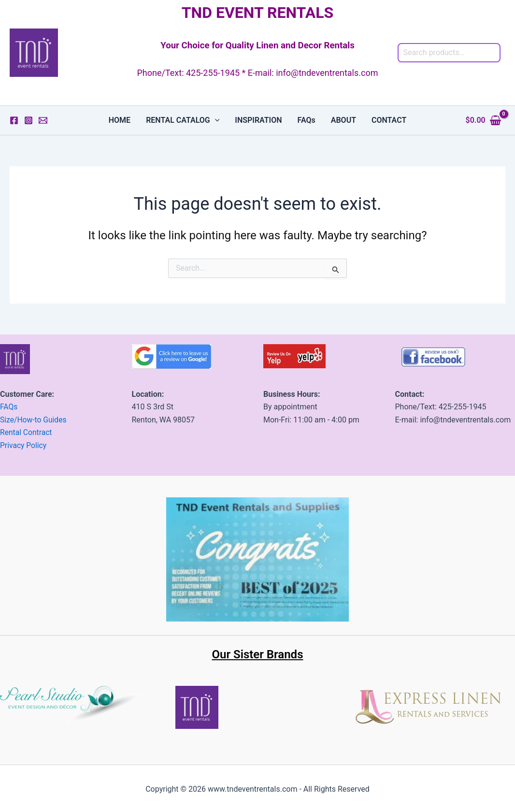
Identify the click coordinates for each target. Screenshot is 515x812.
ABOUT (343, 120)
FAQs (307, 120)
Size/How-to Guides (34, 419)
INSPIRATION (258, 120)
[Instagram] (29, 120)
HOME (120, 120)
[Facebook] (14, 120)
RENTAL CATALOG (183, 120)
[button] (215, 120)
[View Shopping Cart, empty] (483, 120)
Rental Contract (27, 432)
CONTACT (389, 120)
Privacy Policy (24, 445)
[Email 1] (43, 120)
